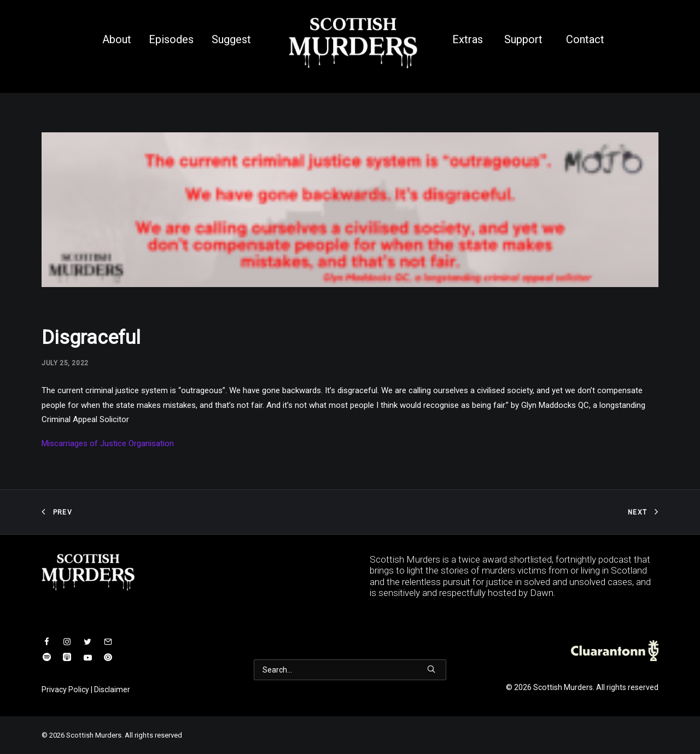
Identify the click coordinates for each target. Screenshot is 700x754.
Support (523, 39)
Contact (585, 39)
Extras (468, 39)
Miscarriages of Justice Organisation (108, 443)
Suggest (231, 39)
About (117, 39)
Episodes (171, 39)
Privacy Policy (65, 689)
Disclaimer (112, 689)
